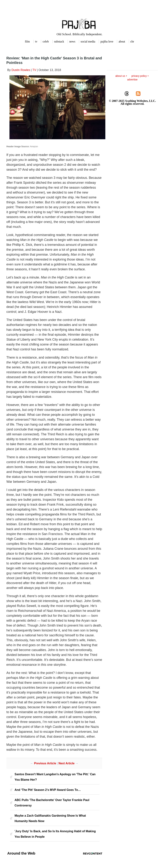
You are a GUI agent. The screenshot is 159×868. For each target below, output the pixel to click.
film (27, 41)
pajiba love (107, 41)
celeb (46, 41)
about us (120, 76)
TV (34, 70)
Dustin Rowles (21, 70)
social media (88, 41)
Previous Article (45, 763)
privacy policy (139, 76)
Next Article (66, 763)
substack (59, 41)
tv (36, 41)
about (122, 41)
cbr (132, 41)
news (72, 41)
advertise (132, 80)
